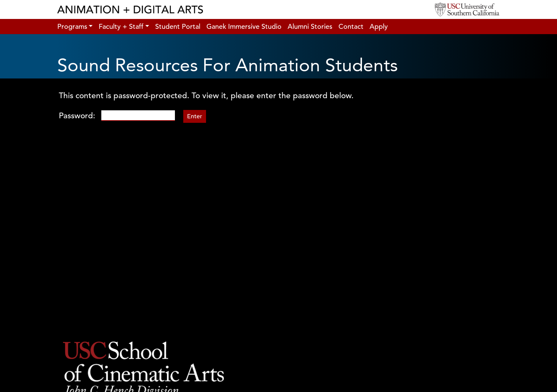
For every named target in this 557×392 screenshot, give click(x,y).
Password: (117, 116)
